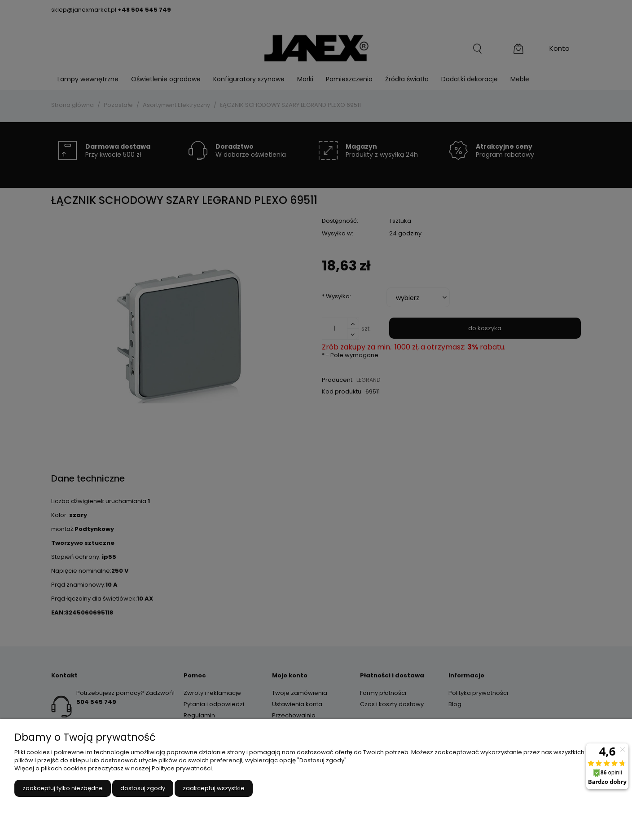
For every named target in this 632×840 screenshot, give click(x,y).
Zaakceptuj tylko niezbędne (63, 788)
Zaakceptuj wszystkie (214, 788)
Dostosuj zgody (143, 788)
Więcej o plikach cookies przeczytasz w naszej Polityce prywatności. (114, 768)
